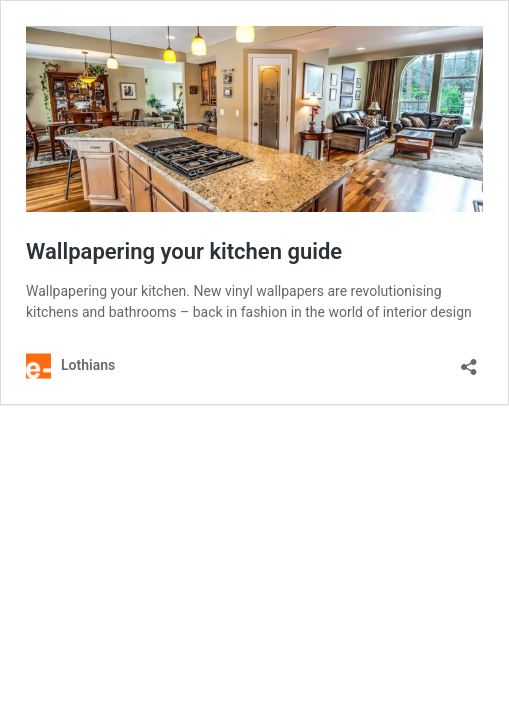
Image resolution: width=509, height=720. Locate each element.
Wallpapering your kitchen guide (184, 251)
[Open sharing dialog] (469, 360)
